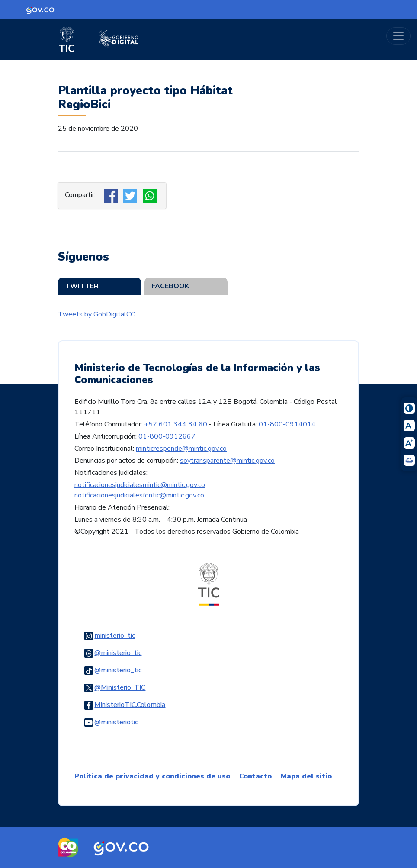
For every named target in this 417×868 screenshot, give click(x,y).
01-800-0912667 (167, 436)
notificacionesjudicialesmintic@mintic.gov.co (140, 485)
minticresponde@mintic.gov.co (181, 449)
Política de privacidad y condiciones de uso (152, 776)
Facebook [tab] (170, 286)
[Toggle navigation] (398, 36)
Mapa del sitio (306, 776)
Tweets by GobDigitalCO (97, 314)
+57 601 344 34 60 (176, 424)
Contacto (255, 776)
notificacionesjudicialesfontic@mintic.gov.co (139, 495)
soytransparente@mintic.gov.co (227, 461)
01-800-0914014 (287, 424)
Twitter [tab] (82, 286)
